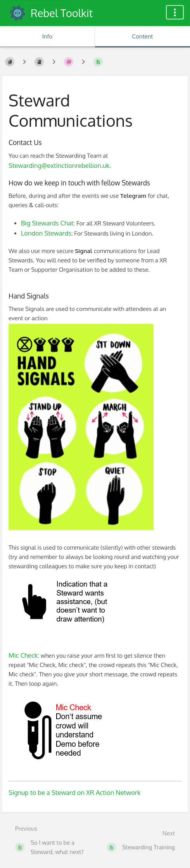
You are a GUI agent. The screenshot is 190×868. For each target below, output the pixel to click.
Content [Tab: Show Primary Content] (142, 36)
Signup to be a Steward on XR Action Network (74, 792)
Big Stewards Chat (47, 223)
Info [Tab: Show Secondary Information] (47, 36)
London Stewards (46, 233)
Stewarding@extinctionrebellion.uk (59, 165)
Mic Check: (24, 655)
